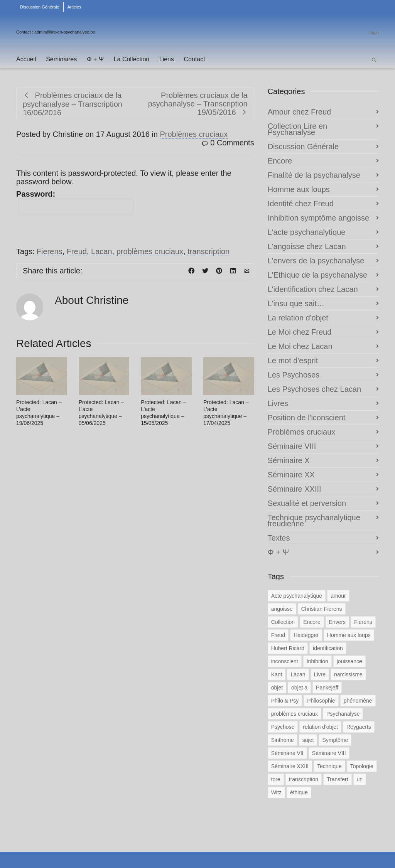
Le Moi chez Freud (300, 332)
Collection (283, 622)
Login (374, 32)
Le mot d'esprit (293, 361)
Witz (276, 792)
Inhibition (317, 661)
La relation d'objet (298, 318)
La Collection (132, 59)
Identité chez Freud (301, 204)
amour (338, 596)
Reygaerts (359, 727)
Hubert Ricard (288, 648)
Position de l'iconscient (307, 418)
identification (328, 648)
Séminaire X (289, 460)
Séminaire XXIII (295, 489)
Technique (329, 766)
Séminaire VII (287, 753)
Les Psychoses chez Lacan (314, 389)
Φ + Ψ (95, 59)
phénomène (358, 701)
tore (276, 779)
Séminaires (61, 59)
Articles (74, 7)
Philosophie (321, 701)
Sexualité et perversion (307, 503)
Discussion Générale (40, 7)
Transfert (338, 779)
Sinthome (283, 740)
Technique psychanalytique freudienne (314, 521)
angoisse (282, 609)
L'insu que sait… (296, 303)
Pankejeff (327, 688)
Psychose (283, 727)
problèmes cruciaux (150, 251)
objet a (299, 688)
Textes (279, 538)
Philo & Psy (285, 701)
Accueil (26, 59)
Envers (338, 622)
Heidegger (306, 635)
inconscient (285, 661)
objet (277, 688)
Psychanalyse (343, 714)
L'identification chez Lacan (313, 289)
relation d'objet (320, 727)
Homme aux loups (299, 189)
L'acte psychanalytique (307, 232)
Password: (75, 202)
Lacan (102, 251)
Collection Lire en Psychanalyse (298, 129)
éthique (299, 792)
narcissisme (348, 674)
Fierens (50, 251)
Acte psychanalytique (297, 596)
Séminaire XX (291, 475)
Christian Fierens (322, 609)
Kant (277, 674)
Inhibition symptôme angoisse (318, 218)
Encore (280, 161)
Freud (77, 251)
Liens (167, 59)
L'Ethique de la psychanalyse (317, 275)
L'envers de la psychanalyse (316, 261)
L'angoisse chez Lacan (307, 246)
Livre (320, 674)
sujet (308, 740)
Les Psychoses (294, 375)
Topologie (362, 766)
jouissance (349, 661)
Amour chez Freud (300, 112)
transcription (208, 251)
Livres (278, 403)
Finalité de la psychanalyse (314, 175)
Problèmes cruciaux (194, 134)
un (360, 779)
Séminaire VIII (292, 446)
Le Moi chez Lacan (300, 346)
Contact (195, 59)
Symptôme (335, 740)
